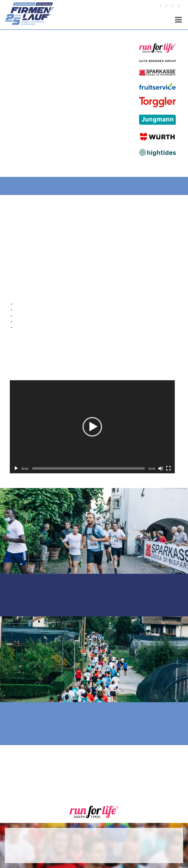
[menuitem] (182, 6)
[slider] (88, 468)
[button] (92, 427)
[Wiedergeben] (16, 468)
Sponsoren (176, 6)
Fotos (164, 6)
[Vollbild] (168, 468)
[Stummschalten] (161, 468)
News (157, 6)
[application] (92, 427)
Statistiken (170, 6)
